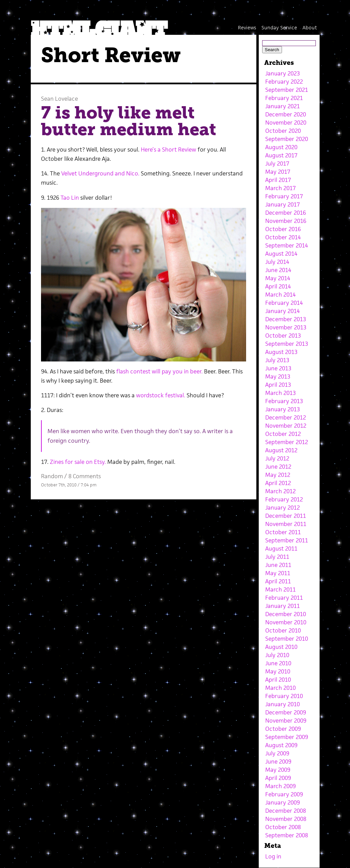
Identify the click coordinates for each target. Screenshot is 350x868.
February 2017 (284, 196)
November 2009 (286, 721)
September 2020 (287, 139)
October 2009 (283, 729)
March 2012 (280, 491)
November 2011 (286, 524)
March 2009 (280, 786)
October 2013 (283, 336)
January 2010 (282, 704)
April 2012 (278, 483)
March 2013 (280, 393)
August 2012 (281, 450)
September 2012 (287, 442)
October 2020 (283, 131)
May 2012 (278, 475)
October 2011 (283, 532)
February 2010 (284, 696)
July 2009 (277, 753)
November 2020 (286, 123)
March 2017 (280, 188)
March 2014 (280, 295)
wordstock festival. (161, 395)
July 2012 (277, 458)
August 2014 (281, 254)
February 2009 (284, 794)
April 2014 (278, 286)
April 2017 (278, 180)
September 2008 (287, 835)
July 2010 (277, 655)
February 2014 (284, 303)
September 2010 (287, 639)
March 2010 (280, 688)
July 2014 (277, 262)
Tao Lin (70, 198)
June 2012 (278, 467)
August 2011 (281, 549)
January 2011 (282, 606)
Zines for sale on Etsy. (78, 462)
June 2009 (278, 762)
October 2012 (283, 434)
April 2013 (278, 385)
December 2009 (286, 712)
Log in (273, 856)
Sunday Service (279, 27)
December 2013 (286, 319)
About (310, 27)
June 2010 (278, 663)
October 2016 (283, 229)
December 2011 (286, 516)
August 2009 (281, 745)
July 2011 (277, 557)
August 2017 (281, 155)
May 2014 (278, 278)
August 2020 (281, 147)
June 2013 (278, 368)
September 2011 (287, 540)
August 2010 (281, 647)
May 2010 (278, 671)
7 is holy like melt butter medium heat (129, 121)
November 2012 (286, 426)
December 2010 (286, 614)
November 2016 (286, 221)
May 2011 (278, 573)
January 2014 (282, 311)
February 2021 (284, 98)
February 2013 (284, 401)
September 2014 (287, 245)
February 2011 (284, 598)
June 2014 (278, 270)
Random (52, 476)
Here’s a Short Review (169, 150)
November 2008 (286, 819)
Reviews (247, 27)
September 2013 (287, 344)
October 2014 (283, 237)
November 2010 (286, 622)
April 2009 (278, 778)
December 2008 (286, 811)
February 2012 (284, 499)
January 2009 (282, 802)
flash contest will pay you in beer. (159, 371)
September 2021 (287, 90)
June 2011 (278, 565)
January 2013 (282, 409)
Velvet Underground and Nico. (101, 173)
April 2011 (278, 581)
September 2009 (287, 737)
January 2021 (282, 106)
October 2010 (283, 630)
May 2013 (278, 376)
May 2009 (278, 770)
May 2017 (278, 172)
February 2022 (284, 82)
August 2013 (281, 352)
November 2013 (286, 327)
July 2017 (277, 163)
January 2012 (282, 508)
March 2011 (280, 589)
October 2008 (283, 827)
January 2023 (282, 73)
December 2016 (286, 213)
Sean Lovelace (59, 99)
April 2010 (278, 680)
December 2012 (286, 417)
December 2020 (286, 114)
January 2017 (282, 204)
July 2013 (277, 360)
